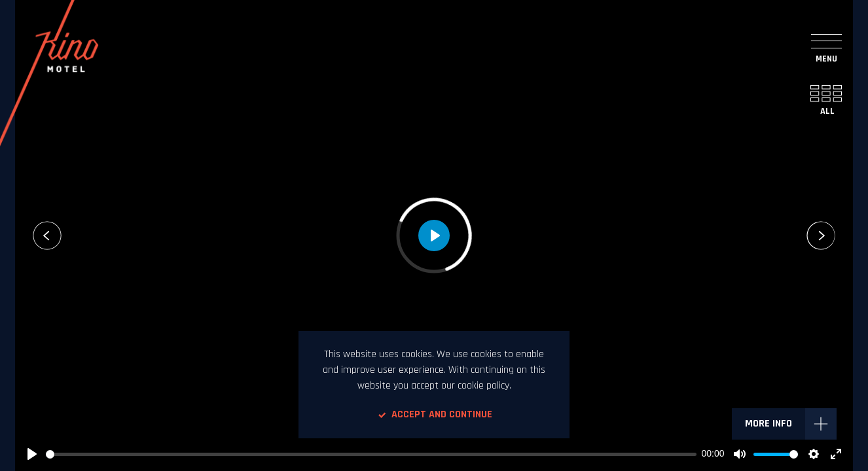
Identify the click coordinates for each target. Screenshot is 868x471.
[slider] (371, 454)
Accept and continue (434, 414)
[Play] (32, 454)
